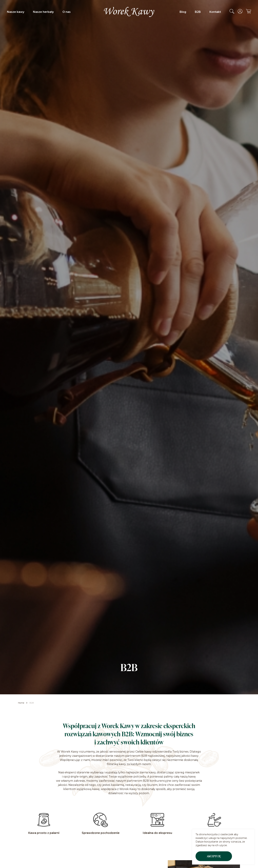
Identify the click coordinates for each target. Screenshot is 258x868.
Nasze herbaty (43, 12)
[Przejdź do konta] (240, 13)
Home (21, 703)
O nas (67, 12)
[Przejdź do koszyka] (248, 13)
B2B (198, 12)
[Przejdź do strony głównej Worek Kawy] (129, 12)
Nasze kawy (16, 12)
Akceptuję (214, 856)
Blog (183, 12)
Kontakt (215, 12)
